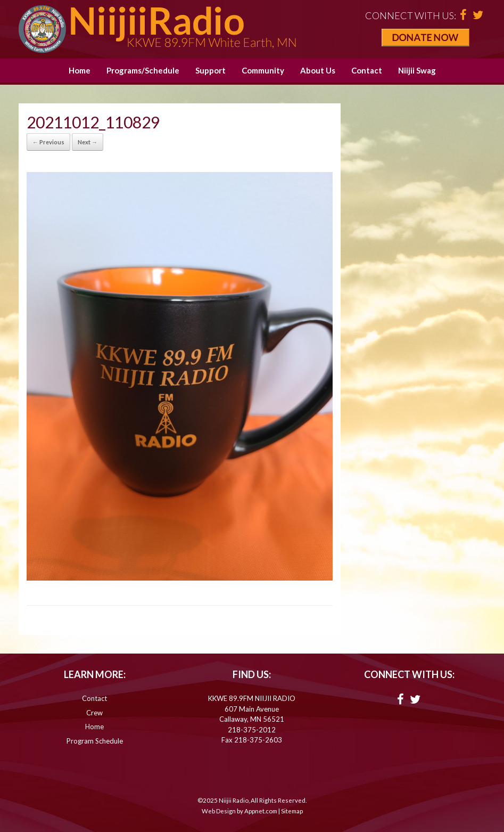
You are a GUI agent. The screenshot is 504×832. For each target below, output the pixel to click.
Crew (94, 713)
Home (80, 70)
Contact (367, 70)
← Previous (48, 142)
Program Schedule (95, 741)
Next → (88, 142)
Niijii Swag (417, 70)
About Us (318, 70)
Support (210, 70)
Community (263, 70)
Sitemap (292, 811)
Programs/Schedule (143, 70)
